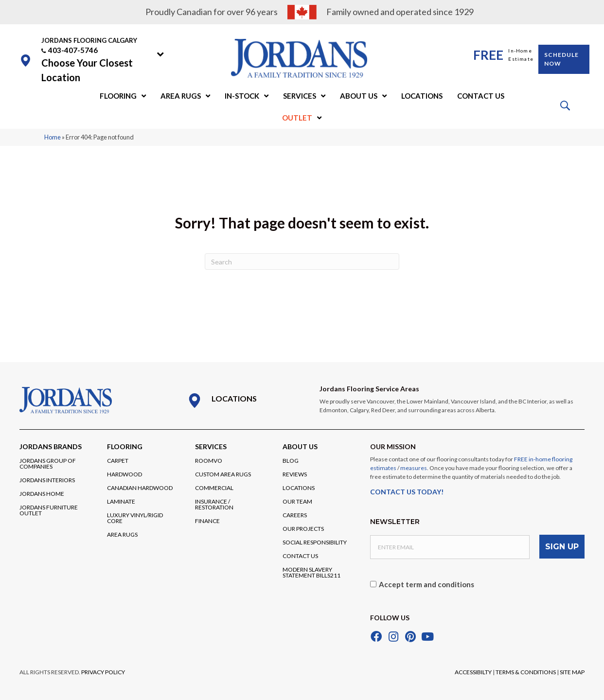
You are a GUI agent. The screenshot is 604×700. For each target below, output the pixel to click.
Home (53, 137)
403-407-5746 (73, 50)
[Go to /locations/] (244, 401)
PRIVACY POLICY (103, 671)
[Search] (302, 262)
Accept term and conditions (426, 583)
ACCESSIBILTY (473, 671)
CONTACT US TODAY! (407, 492)
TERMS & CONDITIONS (526, 671)
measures (414, 468)
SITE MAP (572, 671)
